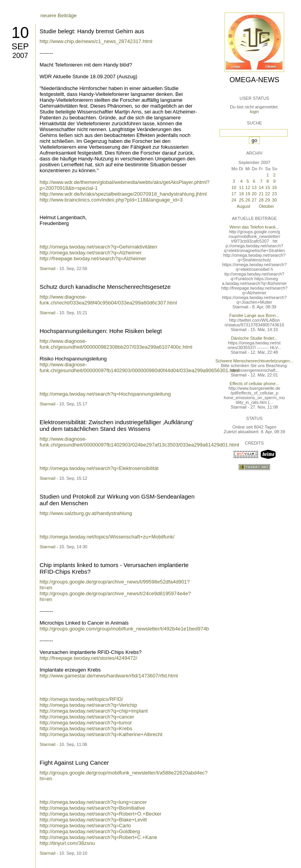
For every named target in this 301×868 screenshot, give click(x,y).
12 (248, 187)
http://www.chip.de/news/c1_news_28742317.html (96, 41)
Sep (20, 46)
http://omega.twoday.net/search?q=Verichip (88, 705)
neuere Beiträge (59, 15)
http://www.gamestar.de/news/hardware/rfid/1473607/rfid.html (109, 676)
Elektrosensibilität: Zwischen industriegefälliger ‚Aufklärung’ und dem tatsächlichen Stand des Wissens (116, 425)
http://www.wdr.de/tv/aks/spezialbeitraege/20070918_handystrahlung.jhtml (123, 194)
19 (248, 194)
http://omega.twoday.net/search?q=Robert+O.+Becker (101, 814)
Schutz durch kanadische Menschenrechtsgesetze (105, 287)
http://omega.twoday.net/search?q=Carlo (85, 826)
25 (241, 200)
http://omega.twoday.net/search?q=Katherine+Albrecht (101, 734)
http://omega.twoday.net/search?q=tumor (86, 723)
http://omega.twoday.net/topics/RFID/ (81, 699)
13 (254, 187)
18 (241, 194)
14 (261, 187)
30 (274, 200)
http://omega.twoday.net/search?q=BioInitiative (92, 808)
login (254, 112)
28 (261, 200)
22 (268, 194)
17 (234, 194)
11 (241, 187)
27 (254, 200)
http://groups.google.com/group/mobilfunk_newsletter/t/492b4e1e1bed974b (124, 629)
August (243, 206)
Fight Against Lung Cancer (74, 763)
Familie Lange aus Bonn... (254, 315)
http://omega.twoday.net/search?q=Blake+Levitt (93, 820)
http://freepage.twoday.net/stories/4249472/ (88, 658)
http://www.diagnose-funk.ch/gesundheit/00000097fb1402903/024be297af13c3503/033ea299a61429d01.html (139, 442)
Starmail (47, 268)
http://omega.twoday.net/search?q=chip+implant (94, 711)
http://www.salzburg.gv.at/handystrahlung (86, 513)
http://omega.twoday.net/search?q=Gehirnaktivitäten (98, 247)
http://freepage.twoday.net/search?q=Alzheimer (93, 258)
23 (274, 194)
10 (20, 32)
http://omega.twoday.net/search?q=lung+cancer (93, 802)
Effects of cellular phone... (254, 384)
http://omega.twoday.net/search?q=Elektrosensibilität (99, 468)
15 (268, 187)
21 (261, 194)
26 (248, 200)
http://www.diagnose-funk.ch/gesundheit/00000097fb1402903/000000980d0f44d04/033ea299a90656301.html (140, 367)
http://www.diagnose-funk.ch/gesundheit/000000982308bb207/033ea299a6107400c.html (116, 344)
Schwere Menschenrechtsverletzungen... (255, 361)
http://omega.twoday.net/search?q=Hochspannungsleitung (105, 394)
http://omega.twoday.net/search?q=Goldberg (90, 831)
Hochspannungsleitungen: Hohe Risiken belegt (101, 331)
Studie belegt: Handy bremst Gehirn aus (92, 31)
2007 (20, 56)
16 (274, 187)
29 (268, 200)
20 (254, 194)
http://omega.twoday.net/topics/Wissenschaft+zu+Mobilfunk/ (107, 537)
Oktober (266, 206)
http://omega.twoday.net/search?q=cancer (87, 717)
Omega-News (254, 80)
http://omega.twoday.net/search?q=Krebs (86, 728)
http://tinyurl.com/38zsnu (67, 843)
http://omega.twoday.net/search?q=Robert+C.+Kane (98, 837)
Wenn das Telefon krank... (255, 227)
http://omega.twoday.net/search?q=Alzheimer (91, 253)
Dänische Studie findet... (254, 338)
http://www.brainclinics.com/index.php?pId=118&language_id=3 (111, 200)
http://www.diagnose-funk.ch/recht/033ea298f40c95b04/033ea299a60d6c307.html (108, 300)
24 (234, 200)
